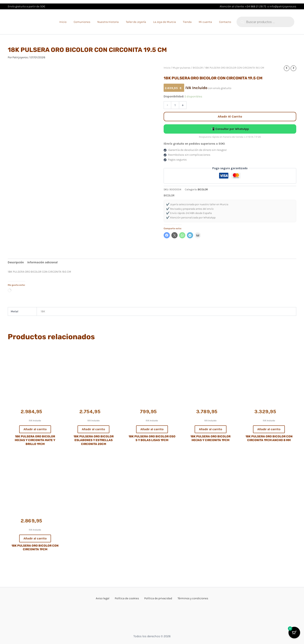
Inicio (167, 68)
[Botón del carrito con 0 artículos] (294, 634)
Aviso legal (106, 598)
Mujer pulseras (181, 68)
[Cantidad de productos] (175, 105)
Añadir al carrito (230, 116)
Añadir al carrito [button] (35, 429)
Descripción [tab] (16, 262)
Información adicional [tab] (42, 262)
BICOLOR (198, 68)
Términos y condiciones (189, 598)
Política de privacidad (157, 598)
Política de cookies (128, 598)
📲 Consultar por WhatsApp (230, 129)
